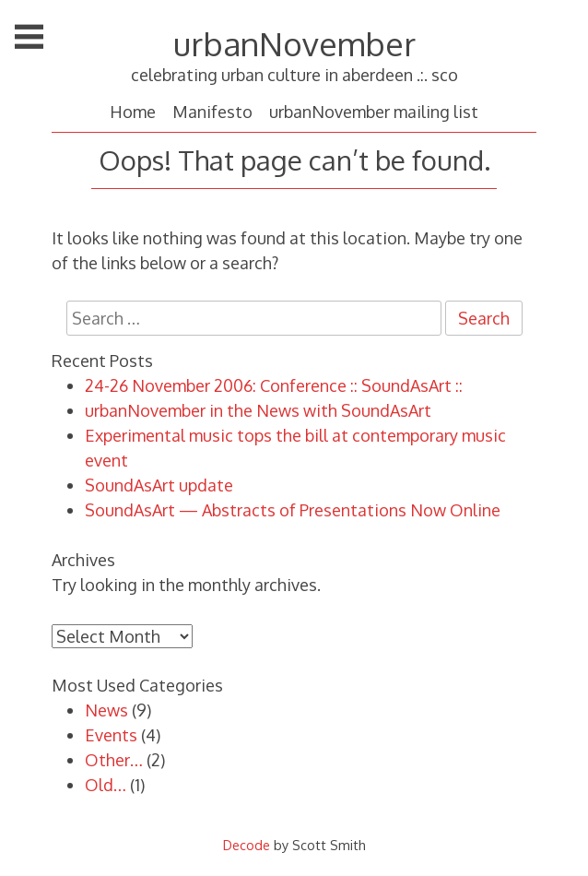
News (106, 710)
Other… (114, 760)
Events (111, 735)
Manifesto (212, 112)
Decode (247, 845)
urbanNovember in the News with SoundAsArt (258, 410)
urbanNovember (294, 43)
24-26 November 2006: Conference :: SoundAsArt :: (274, 385)
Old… (106, 785)
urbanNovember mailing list (374, 112)
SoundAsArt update (159, 485)
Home (133, 112)
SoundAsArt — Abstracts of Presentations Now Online (293, 510)
